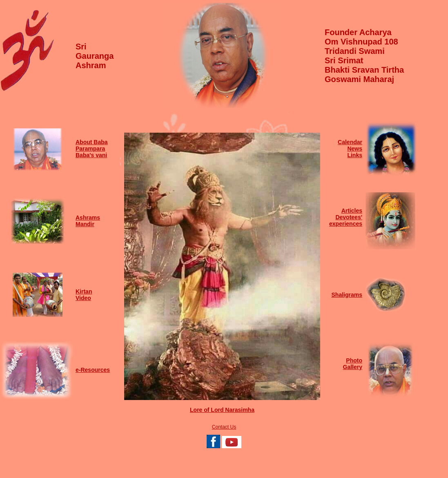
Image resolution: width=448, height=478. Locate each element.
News (355, 149)
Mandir (85, 224)
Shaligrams (347, 295)
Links (355, 155)
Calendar (350, 142)
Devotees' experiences (346, 220)
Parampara (90, 149)
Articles (352, 211)
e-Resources (93, 370)
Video (83, 298)
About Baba (92, 142)
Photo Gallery (353, 364)
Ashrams (88, 218)
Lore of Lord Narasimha (222, 410)
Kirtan (84, 291)
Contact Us (224, 427)
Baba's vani (91, 155)
